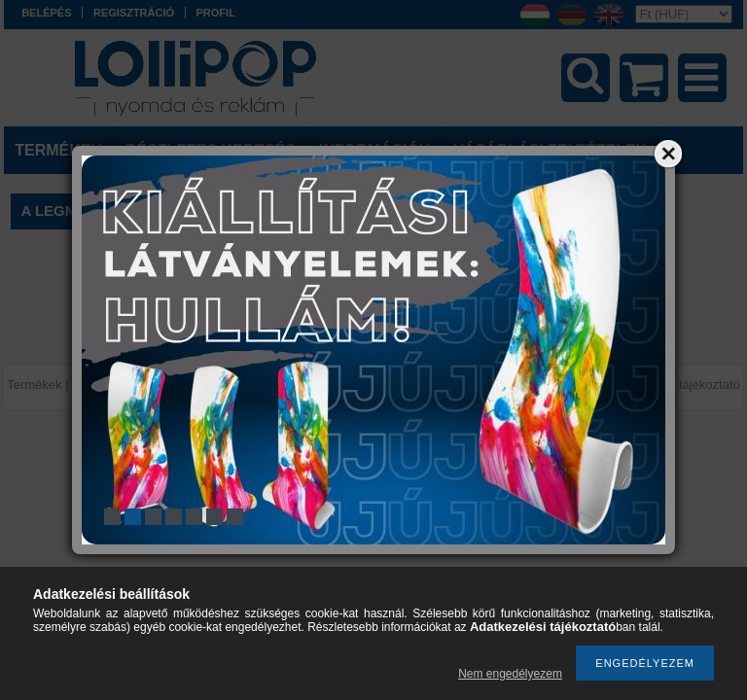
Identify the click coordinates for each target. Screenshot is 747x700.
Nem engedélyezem (510, 674)
